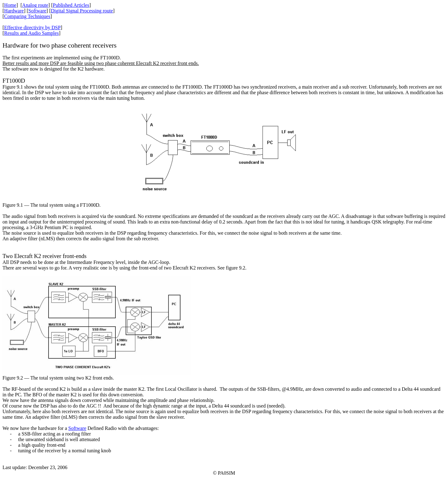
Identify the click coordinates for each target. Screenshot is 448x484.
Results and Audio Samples (31, 33)
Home (10, 5)
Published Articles (71, 5)
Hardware (14, 11)
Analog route (35, 5)
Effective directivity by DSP (32, 28)
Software (37, 11)
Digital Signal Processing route (82, 11)
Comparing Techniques (27, 16)
